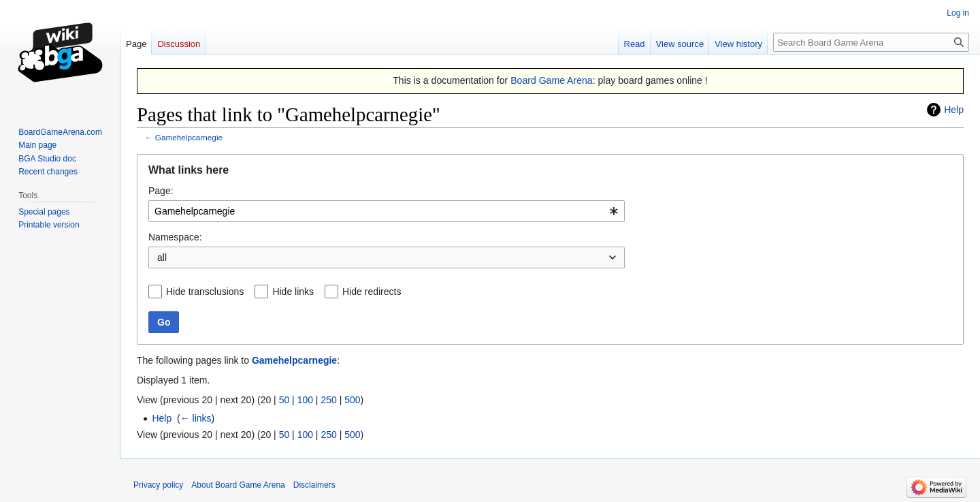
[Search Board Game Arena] (871, 42)
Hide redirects (372, 292)
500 (352, 400)
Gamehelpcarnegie (189, 137)
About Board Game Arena (238, 485)
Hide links (293, 292)
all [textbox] (162, 257)
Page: (161, 191)
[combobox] (387, 211)
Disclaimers (314, 485)
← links (196, 418)
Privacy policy (158, 485)
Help (954, 110)
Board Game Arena (552, 80)
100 (305, 400)
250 (328, 400)
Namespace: (175, 237)
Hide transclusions (205, 292)
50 (284, 400)
